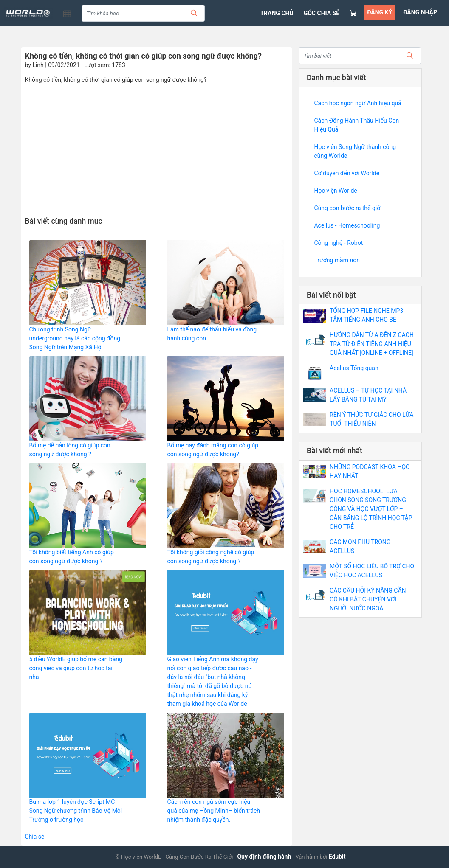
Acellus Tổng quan (354, 368)
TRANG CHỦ (277, 13)
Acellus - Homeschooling (347, 225)
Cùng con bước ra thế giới (348, 208)
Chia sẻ (35, 837)
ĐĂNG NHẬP (420, 12)
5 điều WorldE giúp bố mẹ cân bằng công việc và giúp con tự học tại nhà (76, 668)
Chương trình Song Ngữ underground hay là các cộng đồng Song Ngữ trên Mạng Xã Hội (75, 338)
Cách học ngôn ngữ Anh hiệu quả (357, 103)
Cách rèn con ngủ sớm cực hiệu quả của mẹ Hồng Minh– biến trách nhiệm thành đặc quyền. (213, 811)
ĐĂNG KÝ (380, 12)
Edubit (337, 857)
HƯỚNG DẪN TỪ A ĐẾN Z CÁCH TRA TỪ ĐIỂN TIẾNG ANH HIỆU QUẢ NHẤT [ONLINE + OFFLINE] (372, 344)
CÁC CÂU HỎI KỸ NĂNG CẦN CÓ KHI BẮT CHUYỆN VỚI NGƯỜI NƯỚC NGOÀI (368, 599)
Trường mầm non (337, 260)
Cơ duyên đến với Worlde (347, 173)
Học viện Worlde (335, 191)
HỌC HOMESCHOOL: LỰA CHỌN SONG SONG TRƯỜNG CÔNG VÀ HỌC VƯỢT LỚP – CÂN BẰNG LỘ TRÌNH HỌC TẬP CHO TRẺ (371, 509)
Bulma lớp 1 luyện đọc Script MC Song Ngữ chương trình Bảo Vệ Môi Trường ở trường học (76, 811)
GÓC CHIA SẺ (322, 13)
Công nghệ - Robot (338, 243)
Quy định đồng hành (264, 857)
